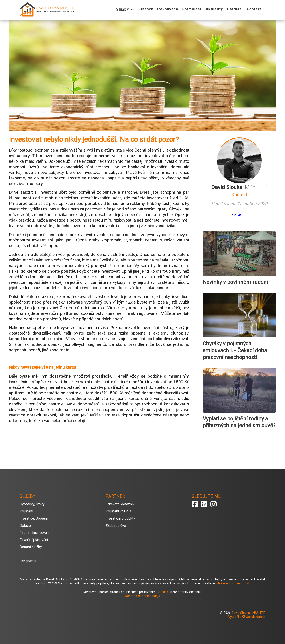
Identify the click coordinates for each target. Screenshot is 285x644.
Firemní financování (35, 533)
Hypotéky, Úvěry (32, 504)
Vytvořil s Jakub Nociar (247, 617)
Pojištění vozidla (118, 511)
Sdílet (237, 215)
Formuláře (192, 9)
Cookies (162, 592)
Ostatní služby (31, 547)
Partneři (235, 9)
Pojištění (26, 511)
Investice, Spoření (34, 518)
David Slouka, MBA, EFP (248, 613)
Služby (125, 9)
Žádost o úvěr (116, 526)
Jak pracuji (28, 561)
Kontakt (254, 9)
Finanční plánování (34, 540)
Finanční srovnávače (158, 9)
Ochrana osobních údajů (142, 596)
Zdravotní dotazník (120, 504)
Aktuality (214, 9)
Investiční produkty (120, 518)
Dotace (25, 526)
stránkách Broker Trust (233, 583)
